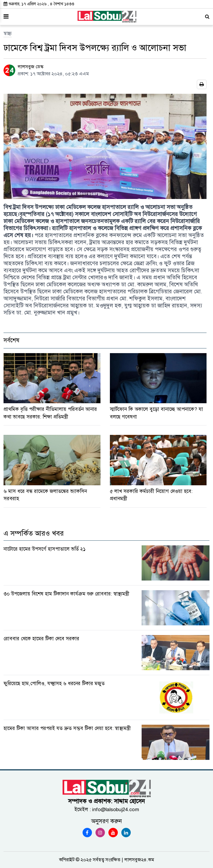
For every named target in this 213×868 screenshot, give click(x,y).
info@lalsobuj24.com (116, 810)
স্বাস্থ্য (8, 33)
